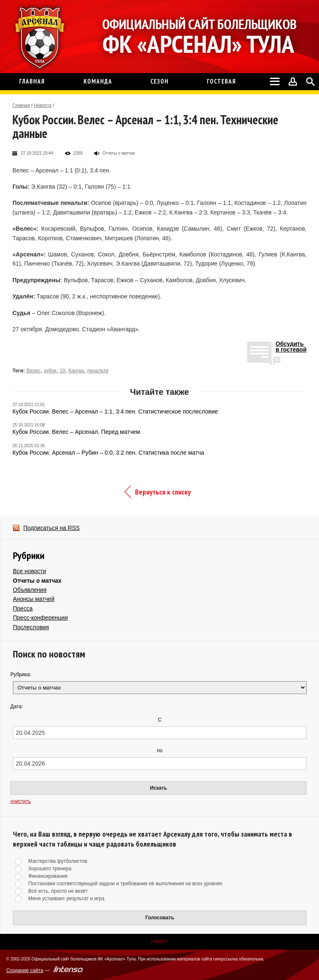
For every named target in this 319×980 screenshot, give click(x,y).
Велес (34, 371)
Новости (43, 105)
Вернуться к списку (163, 492)
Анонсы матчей (34, 599)
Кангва (76, 371)
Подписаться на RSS (52, 528)
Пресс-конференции (40, 618)
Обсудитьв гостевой (291, 347)
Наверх (159, 942)
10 (63, 371)
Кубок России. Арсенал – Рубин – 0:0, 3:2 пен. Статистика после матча (108, 453)
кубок (50, 371)
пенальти (98, 371)
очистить (21, 801)
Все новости (29, 571)
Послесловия (31, 627)
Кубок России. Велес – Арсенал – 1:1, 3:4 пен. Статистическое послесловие (115, 411)
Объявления (30, 590)
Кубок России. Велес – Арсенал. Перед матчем (76, 432)
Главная (21, 105)
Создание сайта (25, 970)
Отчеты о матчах (37, 581)
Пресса (23, 608)
